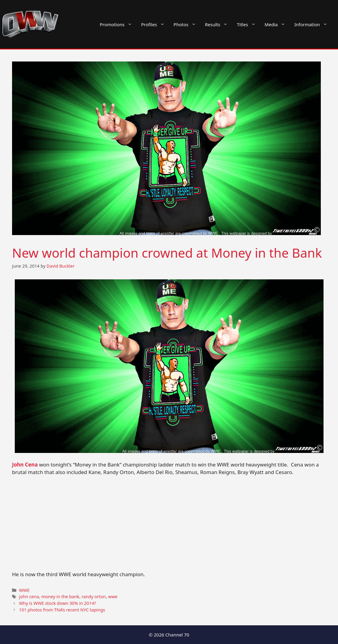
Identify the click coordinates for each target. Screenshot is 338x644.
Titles (248, 24)
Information (313, 24)
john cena (29, 597)
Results (219, 24)
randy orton (94, 597)
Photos (187, 24)
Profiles (155, 24)
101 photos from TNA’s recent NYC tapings (62, 610)
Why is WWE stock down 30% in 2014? (57, 603)
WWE (24, 590)
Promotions (118, 24)
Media (277, 24)
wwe (113, 597)
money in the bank (60, 597)
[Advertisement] (169, 526)
